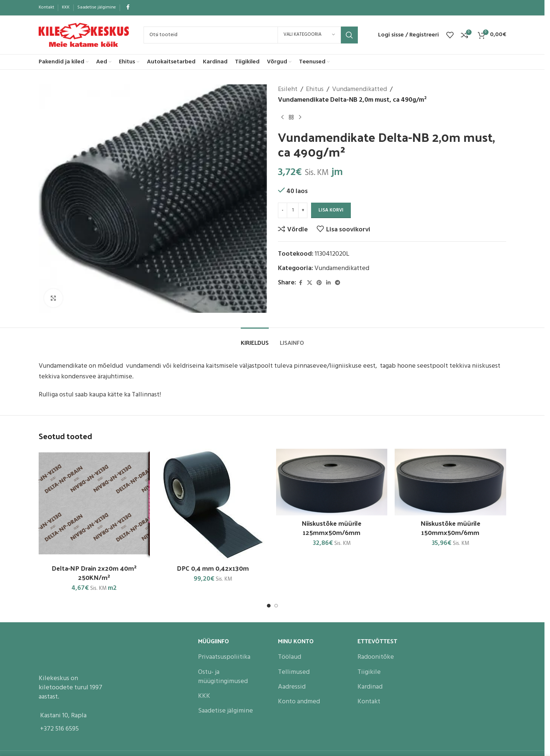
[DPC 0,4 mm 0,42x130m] (213, 505)
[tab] (255, 339)
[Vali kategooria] (309, 35)
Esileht (288, 90)
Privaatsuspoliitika (224, 657)
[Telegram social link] (338, 283)
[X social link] (310, 283)
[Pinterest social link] (319, 283)
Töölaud (290, 657)
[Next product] (300, 118)
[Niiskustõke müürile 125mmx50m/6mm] (332, 482)
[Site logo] (84, 35)
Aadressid (292, 687)
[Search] (251, 35)
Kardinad (370, 687)
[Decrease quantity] (283, 210)
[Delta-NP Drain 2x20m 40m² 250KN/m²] (94, 505)
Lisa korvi (331, 210)
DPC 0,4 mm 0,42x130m (213, 568)
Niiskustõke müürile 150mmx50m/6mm (450, 528)
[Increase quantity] (303, 210)
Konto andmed (299, 702)
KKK (204, 696)
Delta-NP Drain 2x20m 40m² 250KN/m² (94, 573)
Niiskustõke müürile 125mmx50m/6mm (332, 528)
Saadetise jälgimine (225, 711)
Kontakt (369, 702)
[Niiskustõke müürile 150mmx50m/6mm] (450, 482)
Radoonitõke (376, 657)
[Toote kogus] (293, 210)
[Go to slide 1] (269, 606)
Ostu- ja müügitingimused (223, 677)
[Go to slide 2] (276, 606)
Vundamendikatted (359, 90)
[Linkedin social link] (328, 283)
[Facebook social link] (128, 8)
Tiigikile (369, 672)
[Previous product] (282, 118)
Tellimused (294, 672)
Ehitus (315, 90)
